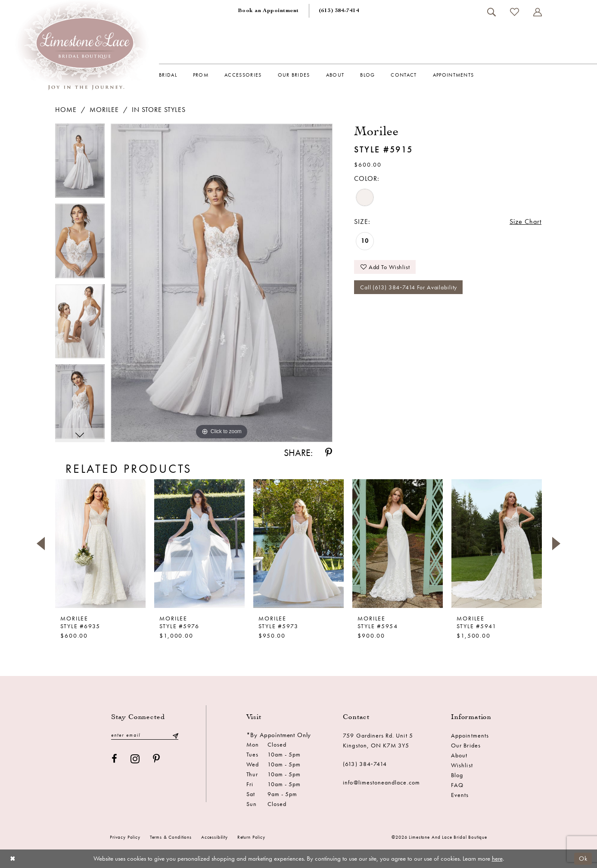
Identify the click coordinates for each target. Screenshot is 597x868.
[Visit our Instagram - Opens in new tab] (135, 759)
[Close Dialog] (13, 859)
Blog (457, 775)
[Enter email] (145, 735)
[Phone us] (339, 11)
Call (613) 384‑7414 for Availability (409, 287)
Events (460, 795)
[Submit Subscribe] (175, 735)
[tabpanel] (80, 164)
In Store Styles (159, 110)
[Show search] (491, 12)
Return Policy (251, 837)
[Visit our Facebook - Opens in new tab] (115, 759)
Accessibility (215, 837)
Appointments (470, 735)
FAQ (457, 785)
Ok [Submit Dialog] (583, 859)
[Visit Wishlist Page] (514, 12)
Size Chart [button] (525, 222)
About (459, 755)
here (497, 859)
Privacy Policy (125, 837)
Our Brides (466, 745)
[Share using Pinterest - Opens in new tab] (329, 453)
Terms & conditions (171, 837)
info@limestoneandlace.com (381, 782)
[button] (537, 12)
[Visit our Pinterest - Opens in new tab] (157, 759)
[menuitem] (268, 11)
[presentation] (100, 543)
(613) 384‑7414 (365, 764)
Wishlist (462, 765)
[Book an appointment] (268, 11)
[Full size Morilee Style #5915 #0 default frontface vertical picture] (222, 283)
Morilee (104, 110)
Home (66, 110)
